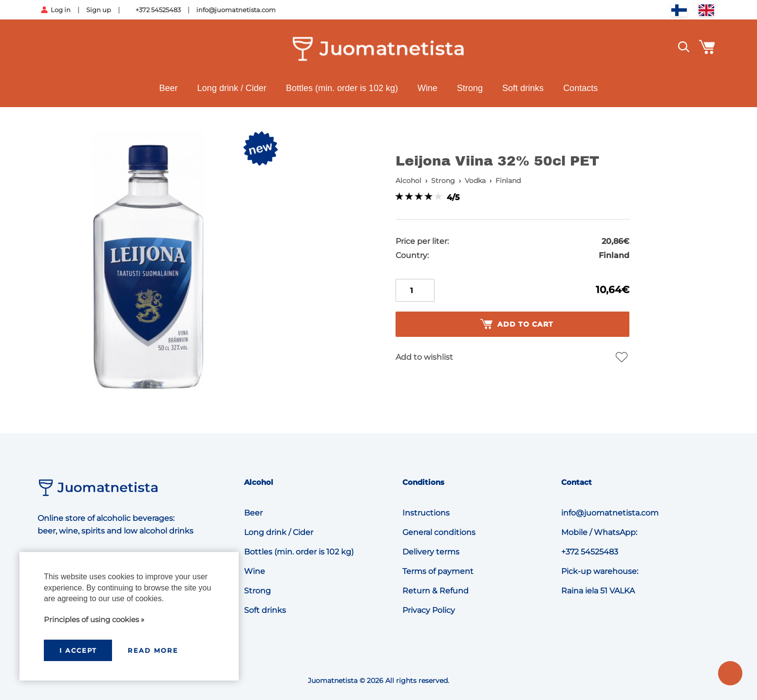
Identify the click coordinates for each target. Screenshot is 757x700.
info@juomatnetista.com (236, 10)
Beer (169, 88)
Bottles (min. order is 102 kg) (342, 88)
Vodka (475, 181)
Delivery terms (431, 552)
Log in (61, 10)
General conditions (439, 532)
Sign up (99, 10)
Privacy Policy (429, 610)
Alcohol (408, 181)
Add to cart (517, 324)
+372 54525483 (158, 10)
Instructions (426, 513)
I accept (78, 650)
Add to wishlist (424, 357)
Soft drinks (523, 88)
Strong (470, 88)
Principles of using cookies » (94, 619)
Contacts (580, 88)
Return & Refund (435, 591)
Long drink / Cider (232, 88)
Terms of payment (438, 571)
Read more (153, 650)
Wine (427, 88)
